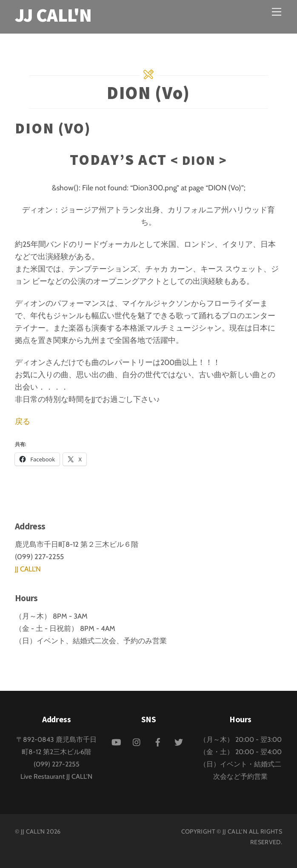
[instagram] (137, 741)
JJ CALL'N (28, 569)
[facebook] (158, 741)
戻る (23, 421)
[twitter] (179, 741)
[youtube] (116, 741)
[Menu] (277, 12)
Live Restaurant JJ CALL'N (56, 776)
